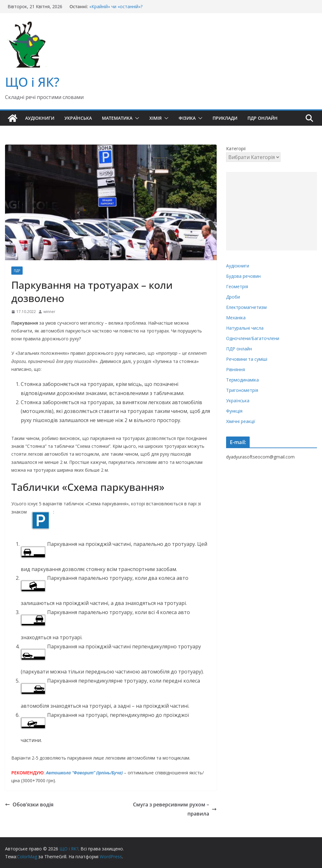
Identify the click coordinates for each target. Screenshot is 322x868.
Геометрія (237, 286)
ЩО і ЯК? (32, 82)
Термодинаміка (242, 380)
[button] (136, 118)
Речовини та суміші (247, 359)
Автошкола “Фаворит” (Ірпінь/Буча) (84, 773)
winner (49, 312)
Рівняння (236, 369)
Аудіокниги (40, 118)
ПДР (17, 271)
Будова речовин (243, 276)
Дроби (233, 297)
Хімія (155, 118)
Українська (78, 118)
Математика (117, 118)
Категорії (236, 148)
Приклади (225, 118)
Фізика (187, 118)
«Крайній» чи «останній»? (116, 6)
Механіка (236, 318)
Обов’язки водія (29, 805)
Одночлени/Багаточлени (253, 338)
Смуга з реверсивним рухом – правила (175, 809)
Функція (234, 411)
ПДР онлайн (263, 118)
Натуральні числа (245, 328)
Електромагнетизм (246, 307)
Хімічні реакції (241, 421)
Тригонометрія (242, 390)
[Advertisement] (272, 211)
